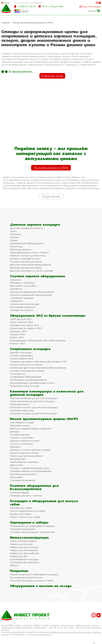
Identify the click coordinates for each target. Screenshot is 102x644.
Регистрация (94, 7)
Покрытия (19, 571)
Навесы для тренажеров (24, 550)
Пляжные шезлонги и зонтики (26, 496)
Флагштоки (16, 477)
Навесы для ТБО (19, 556)
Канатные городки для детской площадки (34, 413)
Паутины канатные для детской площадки (34, 398)
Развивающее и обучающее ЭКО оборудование (38, 340)
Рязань (7, 3)
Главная (5, 23)
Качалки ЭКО (18, 334)
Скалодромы (18, 374)
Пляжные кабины (19, 492)
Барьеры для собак (21, 508)
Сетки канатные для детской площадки (32, 401)
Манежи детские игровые (25, 304)
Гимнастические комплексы (26, 262)
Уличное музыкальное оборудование (31, 295)
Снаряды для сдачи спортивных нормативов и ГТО (38, 362)
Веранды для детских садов (26, 268)
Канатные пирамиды (22, 410)
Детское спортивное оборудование (31, 265)
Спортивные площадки (30, 349)
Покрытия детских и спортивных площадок (34, 574)
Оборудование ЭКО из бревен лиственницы (48, 316)
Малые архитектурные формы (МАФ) (33, 23)
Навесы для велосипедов (24, 547)
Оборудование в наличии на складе (41, 586)
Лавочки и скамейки (22, 438)
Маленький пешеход (22, 298)
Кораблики (16, 289)
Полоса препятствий (22, 359)
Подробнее (51, 196)
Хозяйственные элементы (24, 462)
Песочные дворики (21, 249)
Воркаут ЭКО (18, 343)
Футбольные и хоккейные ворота (28, 380)
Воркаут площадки (21, 352)
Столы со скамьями (21, 444)
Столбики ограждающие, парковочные (32, 532)
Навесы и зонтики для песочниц (28, 255)
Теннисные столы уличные (24, 386)
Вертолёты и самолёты (23, 286)
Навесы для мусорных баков (26, 456)
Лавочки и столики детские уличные (30, 450)
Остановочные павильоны (25, 562)
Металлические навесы (23, 541)
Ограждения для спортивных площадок (32, 526)
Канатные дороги (20, 404)
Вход (85, 7)
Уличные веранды (20, 435)
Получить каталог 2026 (51, 168)
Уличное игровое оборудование (38, 276)
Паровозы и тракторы (22, 283)
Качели (14, 240)
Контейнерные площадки (24, 559)
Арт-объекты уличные (22, 422)
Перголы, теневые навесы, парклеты (31, 428)
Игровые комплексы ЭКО (24, 325)
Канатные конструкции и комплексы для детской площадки (47, 393)
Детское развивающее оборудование (32, 292)
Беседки (15, 432)
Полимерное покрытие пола (26, 577)
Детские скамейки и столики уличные (31, 271)
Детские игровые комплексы (26, 228)
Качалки (15, 237)
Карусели (16, 234)
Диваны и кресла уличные (25, 441)
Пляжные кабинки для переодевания (31, 471)
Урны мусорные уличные (24, 453)
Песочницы (16, 246)
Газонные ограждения (22, 480)
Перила (14, 565)
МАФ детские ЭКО (21, 319)
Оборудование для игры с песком (29, 252)
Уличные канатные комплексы (27, 371)
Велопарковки (18, 459)
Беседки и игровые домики (25, 259)
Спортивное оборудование (26, 377)
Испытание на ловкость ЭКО (26, 328)
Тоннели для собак (21, 514)
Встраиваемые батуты (23, 307)
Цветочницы (17, 465)
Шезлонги (15, 447)
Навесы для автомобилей (24, 553)
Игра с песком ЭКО (22, 322)
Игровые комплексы (21, 310)
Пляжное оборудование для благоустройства (34, 487)
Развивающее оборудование (27, 243)
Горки (13, 231)
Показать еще (52, 76)
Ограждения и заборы (29, 522)
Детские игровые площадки (35, 225)
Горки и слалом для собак (25, 517)
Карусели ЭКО (18, 331)
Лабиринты (16, 301)
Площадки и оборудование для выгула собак (44, 503)
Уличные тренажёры (22, 355)
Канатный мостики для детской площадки (34, 407)
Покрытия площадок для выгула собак (32, 580)
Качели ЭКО (17, 337)
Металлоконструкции (29, 537)
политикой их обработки (40, 634)
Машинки (15, 280)
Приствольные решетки (23, 474)
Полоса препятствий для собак (28, 511)
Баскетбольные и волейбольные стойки (32, 383)
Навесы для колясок (21, 544)
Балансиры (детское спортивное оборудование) (38, 368)
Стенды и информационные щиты (30, 468)
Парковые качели (20, 425)
